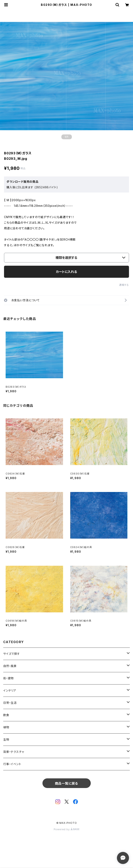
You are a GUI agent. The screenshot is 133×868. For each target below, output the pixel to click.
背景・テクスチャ (14, 752)
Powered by (67, 829)
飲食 (6, 715)
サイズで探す (12, 654)
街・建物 (8, 678)
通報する (124, 285)
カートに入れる (66, 272)
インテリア (10, 690)
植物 (6, 727)
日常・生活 (10, 703)
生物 (6, 739)
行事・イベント (12, 764)
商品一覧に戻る (67, 783)
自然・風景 (10, 666)
